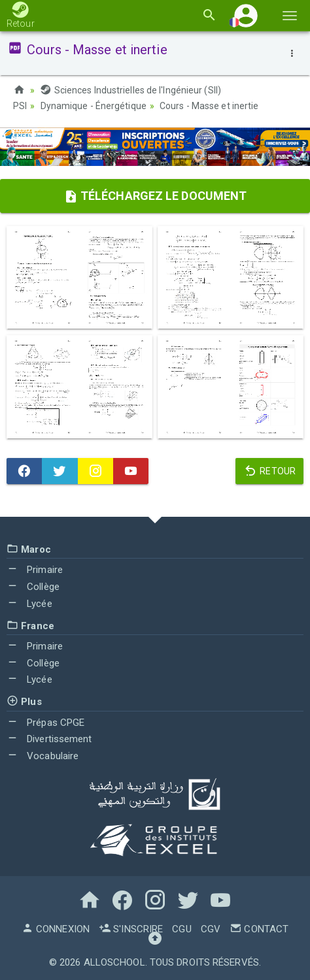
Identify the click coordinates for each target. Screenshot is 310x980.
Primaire (35, 570)
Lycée (29, 604)
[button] (246, 15)
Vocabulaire (43, 756)
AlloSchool (114, 962)
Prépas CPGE (45, 723)
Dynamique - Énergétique (94, 106)
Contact (259, 929)
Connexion (56, 929)
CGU (181, 929)
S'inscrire (131, 929)
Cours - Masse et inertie (209, 106)
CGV (211, 929)
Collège (33, 587)
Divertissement (49, 739)
